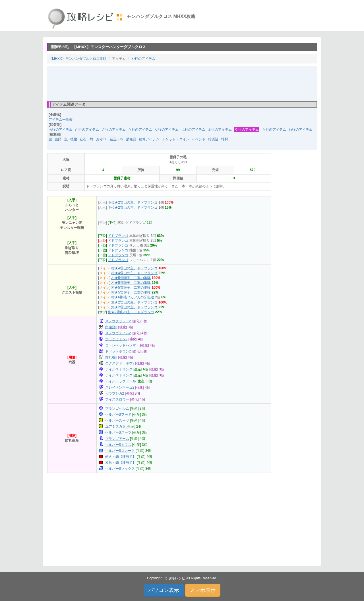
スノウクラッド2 (118, 321)
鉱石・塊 (86, 139)
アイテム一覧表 (61, 120)
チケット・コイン (176, 139)
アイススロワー (117, 399)
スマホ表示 (203, 590)
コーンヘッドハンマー (122, 345)
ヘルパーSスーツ (118, 432)
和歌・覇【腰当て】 (121, 463)
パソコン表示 (164, 590)
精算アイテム (149, 139)
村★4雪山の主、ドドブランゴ (134, 268)
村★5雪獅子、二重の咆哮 (131, 278)
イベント (199, 139)
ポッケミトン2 (116, 339)
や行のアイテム (143, 59)
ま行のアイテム (220, 130)
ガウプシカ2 (115, 393)
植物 (74, 139)
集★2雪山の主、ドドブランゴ (134, 302)
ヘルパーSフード (118, 415)
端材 (225, 139)
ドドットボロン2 (118, 351)
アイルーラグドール (121, 381)
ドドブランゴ (118, 236)
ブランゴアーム (117, 439)
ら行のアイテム (274, 130)
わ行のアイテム (301, 130)
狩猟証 (213, 139)
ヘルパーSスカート (120, 451)
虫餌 (58, 139)
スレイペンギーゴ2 (120, 387)
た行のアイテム (140, 130)
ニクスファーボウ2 (120, 363)
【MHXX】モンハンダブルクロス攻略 (77, 59)
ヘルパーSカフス (118, 445)
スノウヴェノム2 (118, 333)
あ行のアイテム (61, 130)
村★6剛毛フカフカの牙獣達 (133, 297)
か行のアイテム (87, 130)
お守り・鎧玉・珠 (110, 139)
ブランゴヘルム (117, 409)
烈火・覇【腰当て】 (121, 457)
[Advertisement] (182, 83)
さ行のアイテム (114, 130)
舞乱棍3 (111, 357)
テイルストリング (119, 369)
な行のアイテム (167, 130)
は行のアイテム (193, 130)
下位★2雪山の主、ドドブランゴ (133, 202)
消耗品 (131, 139)
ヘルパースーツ (117, 421)
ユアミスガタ (115, 426)
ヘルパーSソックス (120, 469)
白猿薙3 (111, 327)
